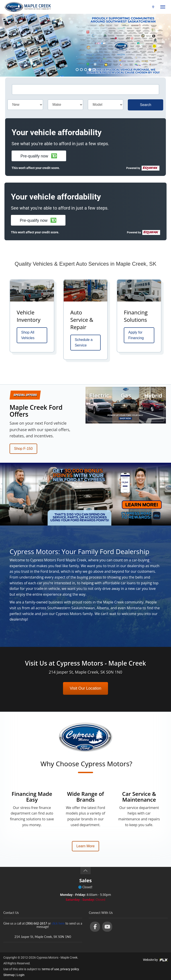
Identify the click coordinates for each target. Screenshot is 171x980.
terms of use (50, 969)
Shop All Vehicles (28, 335)
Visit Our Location (85, 688)
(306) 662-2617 (139, 7)
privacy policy (70, 969)
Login (21, 975)
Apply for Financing (136, 335)
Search (146, 105)
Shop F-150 (23, 449)
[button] (39, 156)
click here (58, 923)
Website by (155, 960)
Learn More (85, 846)
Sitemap (9, 975)
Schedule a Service (84, 343)
